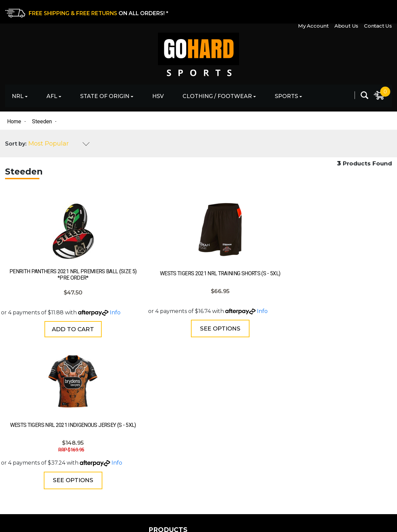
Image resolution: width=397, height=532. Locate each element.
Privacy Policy (217, 449)
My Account (311, 11)
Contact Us (378, 11)
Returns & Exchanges (228, 425)
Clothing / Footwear (217, 96)
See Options (147, 334)
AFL (52, 96)
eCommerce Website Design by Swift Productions (65, 521)
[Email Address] (343, 422)
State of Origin (105, 96)
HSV (158, 96)
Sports (286, 96)
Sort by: (16, 144)
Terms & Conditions (224, 460)
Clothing (113, 460)
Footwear (115, 472)
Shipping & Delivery (225, 437)
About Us (345, 11)
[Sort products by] (59, 145)
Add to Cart (49, 335)
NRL (18, 96)
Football (113, 437)
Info (38, 318)
